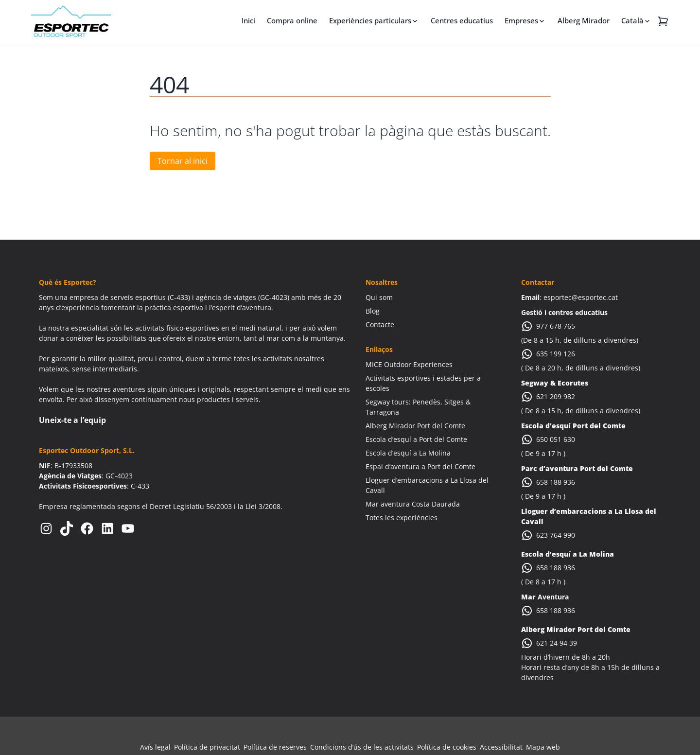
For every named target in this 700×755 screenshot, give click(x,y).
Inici (248, 20)
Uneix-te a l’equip (72, 420)
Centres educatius (462, 20)
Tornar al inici (183, 161)
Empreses (521, 20)
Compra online (292, 20)
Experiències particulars (370, 20)
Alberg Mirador (584, 20)
